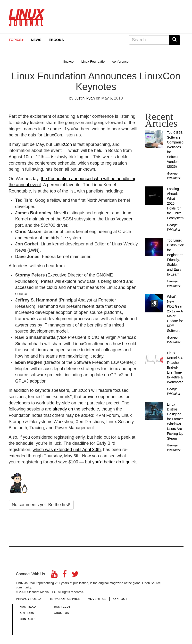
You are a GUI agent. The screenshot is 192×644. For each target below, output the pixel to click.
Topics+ (16, 40)
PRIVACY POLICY (29, 599)
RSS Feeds (62, 607)
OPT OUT (120, 599)
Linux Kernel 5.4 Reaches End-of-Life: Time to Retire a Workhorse (175, 368)
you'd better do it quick (114, 462)
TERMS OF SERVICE (65, 599)
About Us (62, 613)
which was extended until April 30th (67, 450)
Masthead (28, 607)
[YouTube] (54, 575)
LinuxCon (63, 144)
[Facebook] (65, 575)
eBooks (56, 40)
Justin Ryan (85, 98)
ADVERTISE (97, 599)
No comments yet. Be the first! (41, 505)
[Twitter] (75, 575)
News (36, 40)
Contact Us (29, 619)
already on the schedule (76, 409)
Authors (27, 613)
